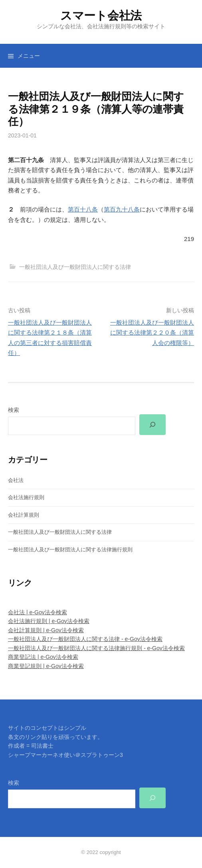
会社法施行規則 (26, 497)
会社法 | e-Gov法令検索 (38, 612)
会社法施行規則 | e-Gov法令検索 (49, 621)
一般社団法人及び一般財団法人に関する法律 (75, 267)
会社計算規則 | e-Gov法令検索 (46, 630)
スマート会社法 (101, 16)
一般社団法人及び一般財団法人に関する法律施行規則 (70, 550)
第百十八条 (83, 209)
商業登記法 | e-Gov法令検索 (43, 657)
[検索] (152, 425)
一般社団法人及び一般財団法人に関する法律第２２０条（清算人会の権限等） (152, 333)
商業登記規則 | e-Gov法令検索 (46, 666)
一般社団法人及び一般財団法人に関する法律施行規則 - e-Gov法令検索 (96, 648)
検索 (14, 410)
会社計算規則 (24, 515)
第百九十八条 (122, 209)
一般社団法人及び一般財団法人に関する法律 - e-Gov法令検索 (85, 639)
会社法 (16, 480)
